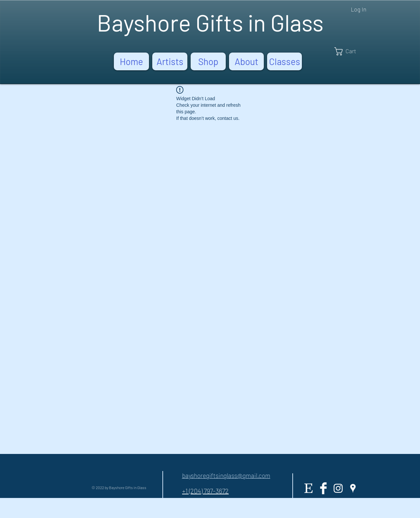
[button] (350, 51)
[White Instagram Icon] (338, 488)
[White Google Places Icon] (353, 488)
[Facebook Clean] (323, 488)
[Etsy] (309, 488)
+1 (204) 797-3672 (205, 491)
